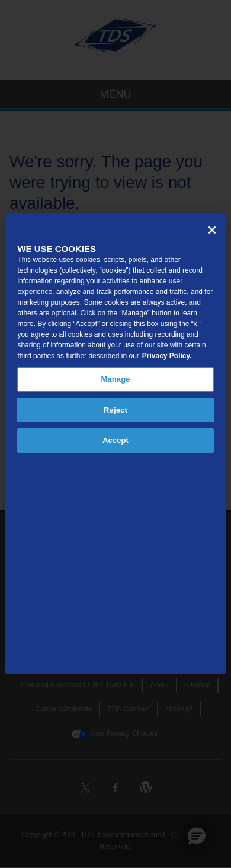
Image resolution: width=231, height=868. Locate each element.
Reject (115, 410)
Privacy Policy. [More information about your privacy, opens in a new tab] (167, 356)
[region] (115, 443)
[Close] (212, 230)
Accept (115, 440)
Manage (115, 379)
